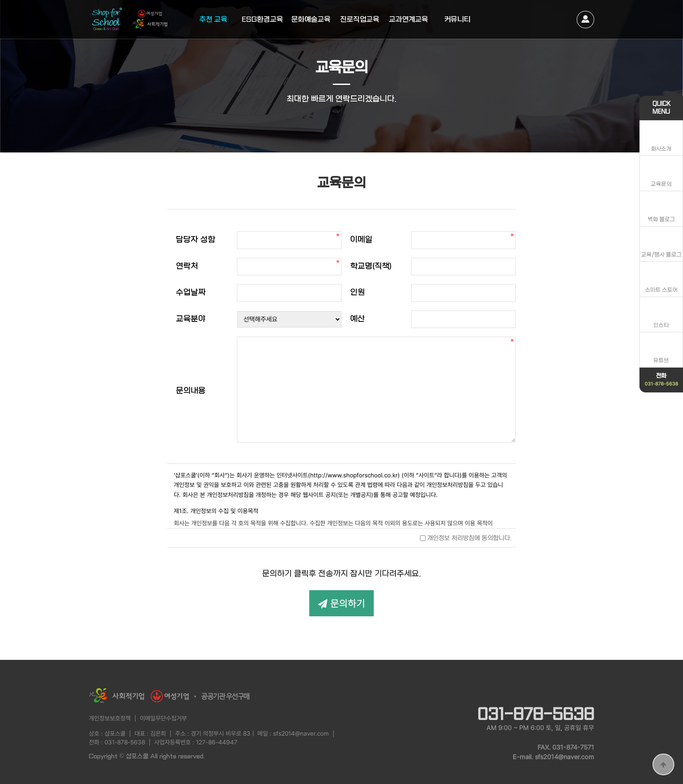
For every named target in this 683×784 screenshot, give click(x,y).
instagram (585, 690)
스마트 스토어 (661, 290)
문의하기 (341, 603)
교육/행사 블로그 (661, 255)
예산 (358, 319)
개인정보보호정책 (110, 718)
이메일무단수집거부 (163, 718)
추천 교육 (213, 19)
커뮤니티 (457, 19)
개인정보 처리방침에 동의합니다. (466, 538)
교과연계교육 (409, 19)
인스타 (661, 325)
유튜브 (661, 360)
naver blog (538, 690)
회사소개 (661, 149)
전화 (661, 379)
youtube (561, 690)
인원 (358, 292)
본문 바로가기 (0, 0)
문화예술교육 (311, 19)
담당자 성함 (196, 240)
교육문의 (661, 184)
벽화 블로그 (661, 219)
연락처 (187, 266)
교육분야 (191, 319)
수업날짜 (191, 292)
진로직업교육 (360, 19)
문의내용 (191, 391)
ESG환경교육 (262, 19)
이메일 (361, 240)
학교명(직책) (371, 266)
